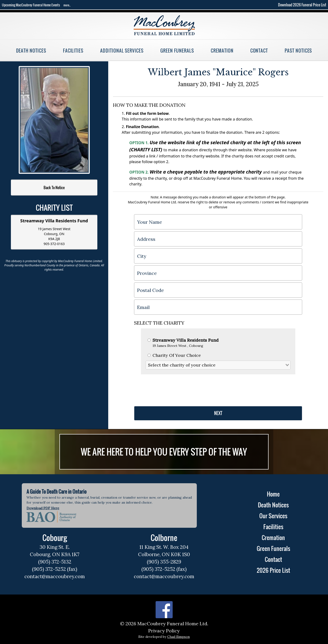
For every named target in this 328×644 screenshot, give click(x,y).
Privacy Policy (164, 631)
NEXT (218, 413)
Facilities (73, 51)
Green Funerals (177, 51)
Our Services (273, 516)
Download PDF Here (43, 508)
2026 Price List (273, 570)
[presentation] (170, 388)
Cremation (222, 51)
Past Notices (298, 51)
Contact (259, 51)
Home (273, 494)
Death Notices (31, 51)
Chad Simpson (178, 637)
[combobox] (218, 365)
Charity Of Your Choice (174, 355)
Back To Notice (54, 188)
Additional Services (122, 51)
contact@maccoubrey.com (55, 576)
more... (67, 5)
